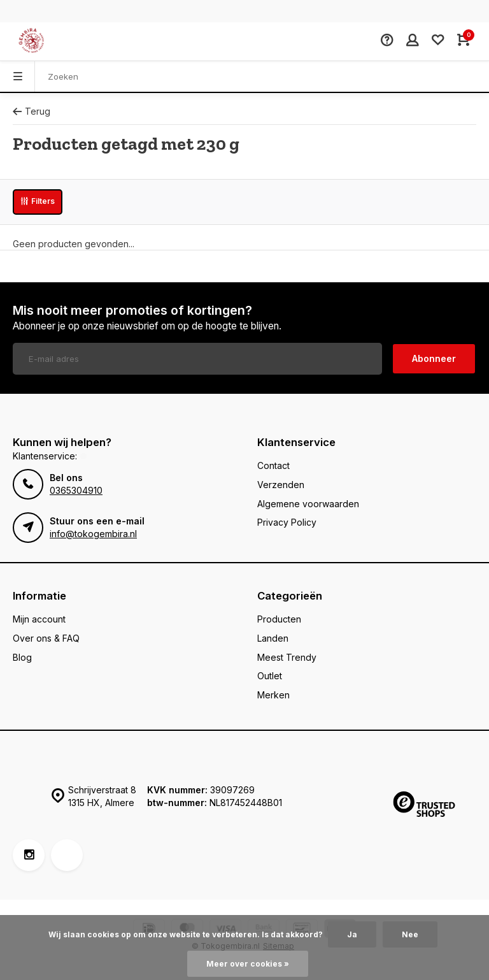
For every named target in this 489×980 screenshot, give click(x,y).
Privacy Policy (287, 522)
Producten (279, 619)
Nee (410, 934)
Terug (32, 111)
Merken (273, 695)
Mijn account (39, 619)
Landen (273, 638)
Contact (273, 465)
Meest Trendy (287, 657)
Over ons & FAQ (46, 638)
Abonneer (434, 358)
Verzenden (281, 485)
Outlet (270, 676)
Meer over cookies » (248, 964)
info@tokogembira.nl (93, 534)
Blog (22, 657)
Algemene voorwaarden (308, 504)
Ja (352, 934)
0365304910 (76, 490)
